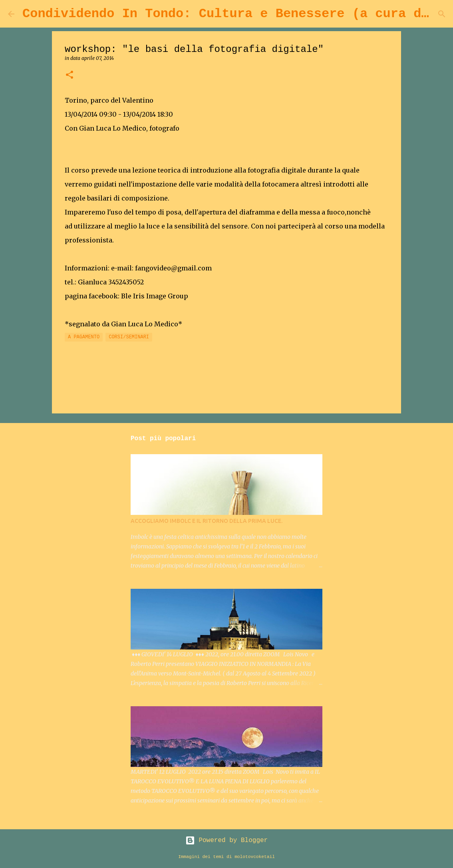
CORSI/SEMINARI (129, 337)
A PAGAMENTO (84, 337)
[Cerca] (442, 14)
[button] (70, 75)
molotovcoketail (255, 857)
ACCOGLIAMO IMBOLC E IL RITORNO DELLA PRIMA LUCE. (207, 521)
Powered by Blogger (226, 840)
